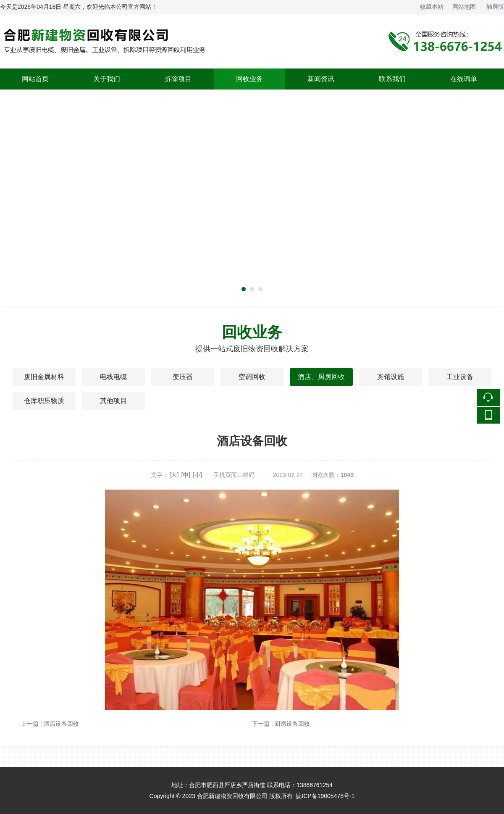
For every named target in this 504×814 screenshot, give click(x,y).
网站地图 (464, 7)
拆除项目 (178, 79)
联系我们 (392, 79)
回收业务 (249, 79)
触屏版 (495, 7)
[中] (186, 475)
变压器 (183, 377)
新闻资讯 (321, 79)
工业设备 (460, 377)
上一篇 (50, 724)
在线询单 (464, 79)
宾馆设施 (391, 377)
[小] (197, 475)
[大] (174, 475)
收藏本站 (432, 7)
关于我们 (107, 79)
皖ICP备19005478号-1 (325, 796)
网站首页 (35, 79)
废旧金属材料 (44, 377)
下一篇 (281, 724)
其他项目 (113, 401)
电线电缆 (113, 377)
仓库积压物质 (44, 401)
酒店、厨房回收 (321, 377)
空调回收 (252, 377)
